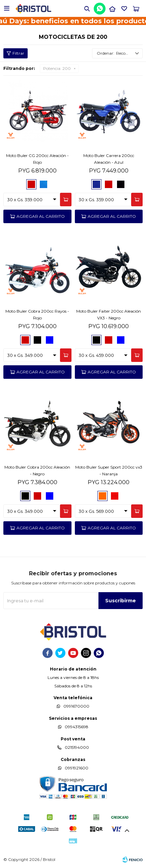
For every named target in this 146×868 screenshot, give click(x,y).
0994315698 (77, 727)
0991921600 (77, 768)
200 (57, 68)
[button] (87, 8)
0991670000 (76, 706)
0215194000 (77, 747)
